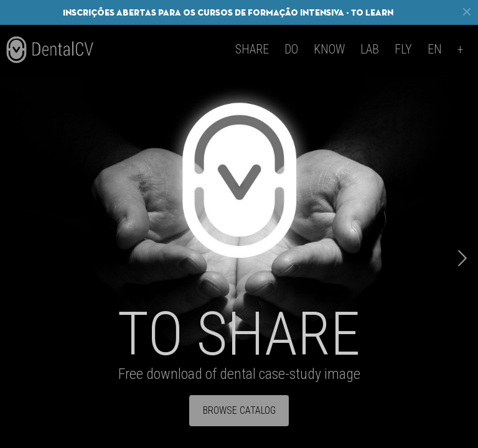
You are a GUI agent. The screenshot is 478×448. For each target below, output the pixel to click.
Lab (370, 49)
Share (252, 49)
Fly (403, 49)
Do (291, 49)
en (435, 49)
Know (329, 49)
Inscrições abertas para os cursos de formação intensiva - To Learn (228, 12)
